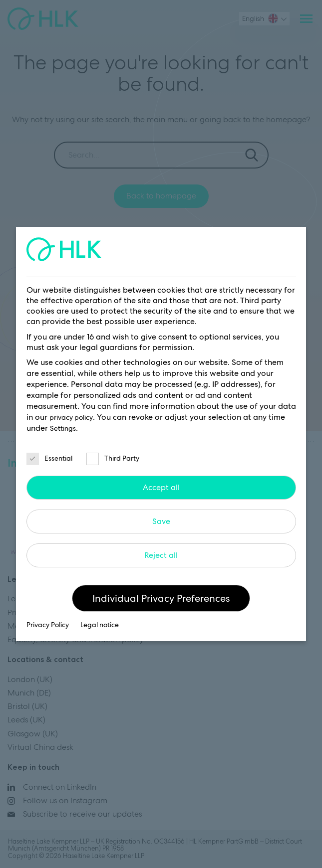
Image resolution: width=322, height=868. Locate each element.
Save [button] (161, 521)
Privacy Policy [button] (48, 625)
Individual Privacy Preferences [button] (161, 598)
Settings (63, 428)
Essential (49, 458)
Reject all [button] (161, 555)
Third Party (113, 458)
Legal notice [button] (100, 625)
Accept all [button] (161, 487)
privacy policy (71, 417)
